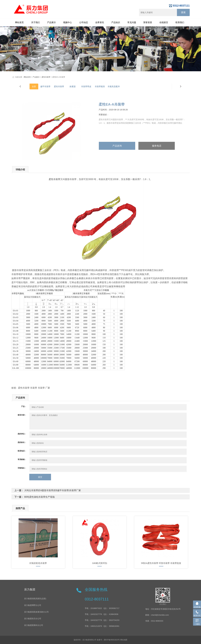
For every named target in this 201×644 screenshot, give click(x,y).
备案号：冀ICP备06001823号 (108, 640)
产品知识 (116, 22)
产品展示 (51, 22)
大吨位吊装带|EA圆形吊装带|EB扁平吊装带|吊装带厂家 (53, 490)
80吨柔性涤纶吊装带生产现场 (39, 497)
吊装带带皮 (86, 86)
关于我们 (36, 22)
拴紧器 (73, 86)
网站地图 (124, 640)
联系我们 (180, 22)
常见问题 (132, 22)
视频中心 (68, 22)
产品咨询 (117, 146)
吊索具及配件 (114, 86)
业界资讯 (100, 22)
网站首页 (19, 22)
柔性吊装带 (46, 77)
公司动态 (84, 22)
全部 (34, 86)
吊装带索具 (100, 86)
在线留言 (164, 22)
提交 (40, 477)
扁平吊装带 (45, 86)
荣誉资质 (148, 22)
